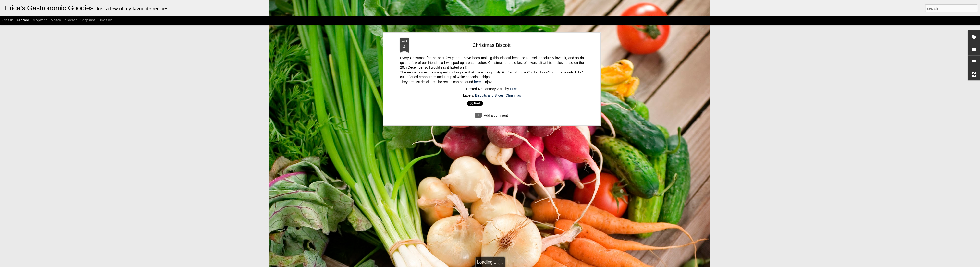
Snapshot (88, 20)
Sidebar (71, 20)
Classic (8, 20)
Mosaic (56, 20)
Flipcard (23, 20)
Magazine (40, 20)
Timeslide (105, 20)
